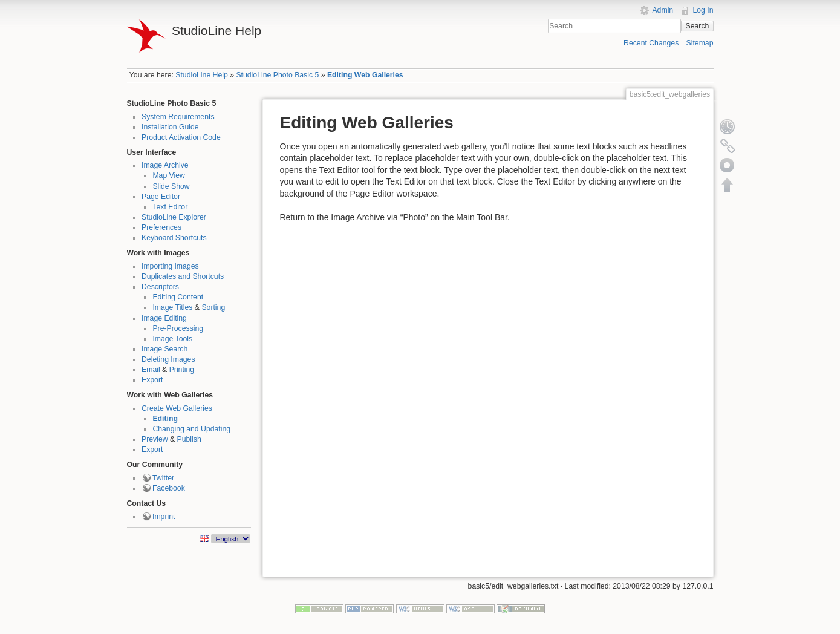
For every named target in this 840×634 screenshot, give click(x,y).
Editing (165, 419)
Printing (182, 370)
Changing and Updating (191, 429)
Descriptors (160, 287)
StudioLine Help (202, 75)
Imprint (164, 517)
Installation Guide (170, 127)
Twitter (163, 478)
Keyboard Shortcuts (174, 238)
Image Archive (165, 165)
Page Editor (161, 197)
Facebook (169, 488)
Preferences (161, 227)
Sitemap (700, 43)
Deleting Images (168, 359)
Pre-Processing (178, 328)
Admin (663, 10)
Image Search (164, 349)
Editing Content (178, 297)
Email (151, 370)
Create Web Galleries (177, 408)
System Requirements (178, 117)
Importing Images (170, 266)
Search (698, 26)
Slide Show (171, 186)
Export (152, 380)
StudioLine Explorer (174, 217)
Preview (155, 439)
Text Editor (170, 207)
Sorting (213, 307)
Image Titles (172, 307)
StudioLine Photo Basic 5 (277, 75)
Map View (169, 175)
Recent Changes (651, 43)
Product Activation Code (181, 137)
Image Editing (164, 318)
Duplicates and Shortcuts (183, 276)
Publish (189, 439)
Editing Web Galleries (365, 75)
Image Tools (172, 339)
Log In (703, 10)
